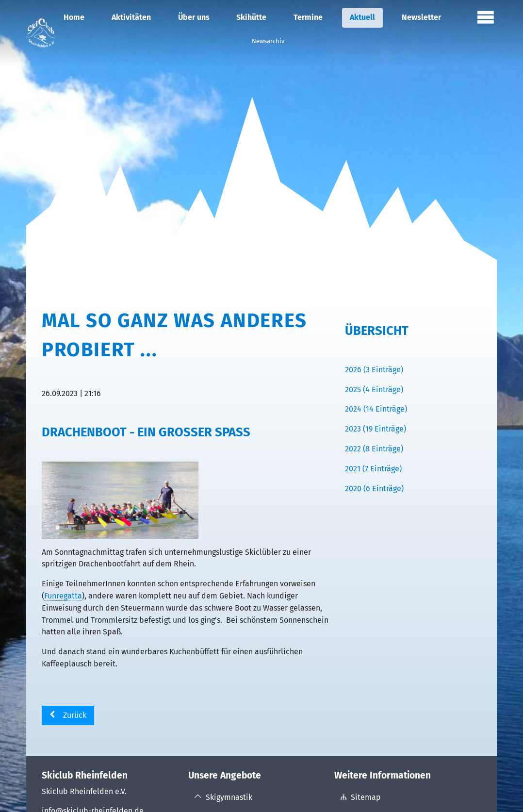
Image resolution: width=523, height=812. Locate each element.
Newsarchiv (268, 41)
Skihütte (251, 17)
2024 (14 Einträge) (376, 409)
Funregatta (63, 596)
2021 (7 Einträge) (373, 469)
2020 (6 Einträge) (374, 489)
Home (74, 17)
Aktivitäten (131, 17)
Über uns (194, 17)
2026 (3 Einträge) (374, 370)
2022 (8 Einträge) (374, 449)
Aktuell (362, 17)
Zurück (75, 715)
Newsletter (421, 17)
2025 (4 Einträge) (374, 389)
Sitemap (366, 797)
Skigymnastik (229, 797)
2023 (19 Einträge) (376, 429)
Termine (308, 17)
